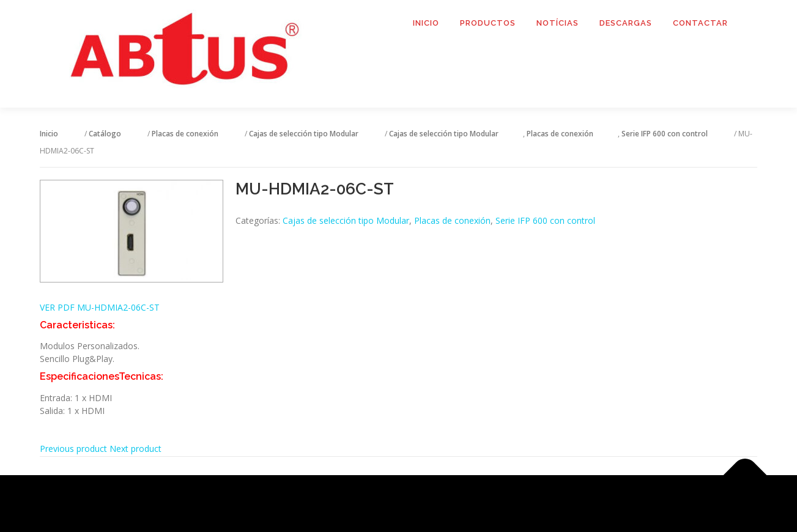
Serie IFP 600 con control (545, 220)
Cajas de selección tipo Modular (346, 220)
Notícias (558, 23)
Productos (488, 23)
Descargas (626, 23)
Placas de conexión (452, 220)
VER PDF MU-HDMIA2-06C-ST (100, 307)
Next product (135, 449)
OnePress (414, 504)
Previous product (73, 449)
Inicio (426, 23)
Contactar (700, 23)
